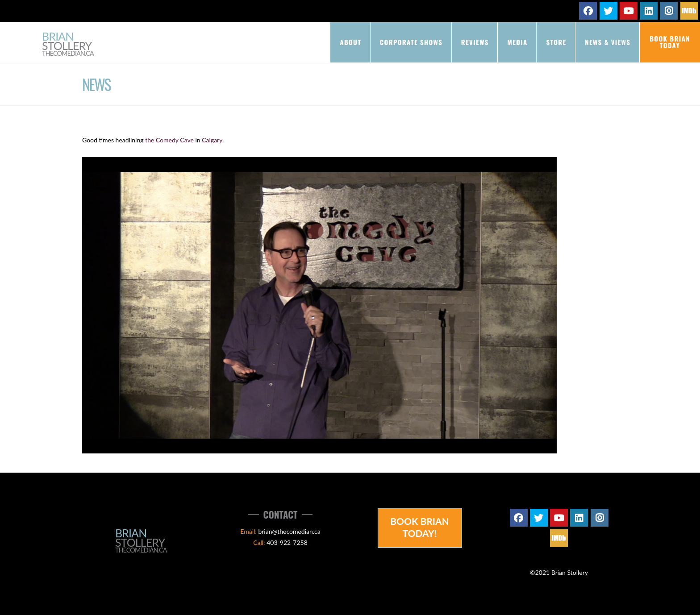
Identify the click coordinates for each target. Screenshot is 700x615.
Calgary (212, 140)
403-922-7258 (287, 542)
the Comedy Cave (169, 140)
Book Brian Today (670, 42)
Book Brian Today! (420, 527)
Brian (68, 44)
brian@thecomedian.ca (289, 531)
